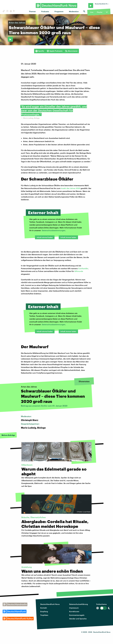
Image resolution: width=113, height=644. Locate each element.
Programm (59, 11)
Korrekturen (74, 611)
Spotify (40, 51)
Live (92, 12)
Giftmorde (79, 271)
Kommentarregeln (77, 615)
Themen (32, 11)
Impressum (74, 608)
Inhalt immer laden (68, 237)
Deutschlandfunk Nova (50, 604)
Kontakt (44, 608)
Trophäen (44, 615)
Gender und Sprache (78, 619)
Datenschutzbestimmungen (54, 230)
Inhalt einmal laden (45, 237)
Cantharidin (83, 268)
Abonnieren (71, 51)
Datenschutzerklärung (79, 604)
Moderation (74, 11)
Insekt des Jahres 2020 (71, 188)
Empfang (44, 611)
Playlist (100, 12)
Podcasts (45, 11)
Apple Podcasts (55, 51)
